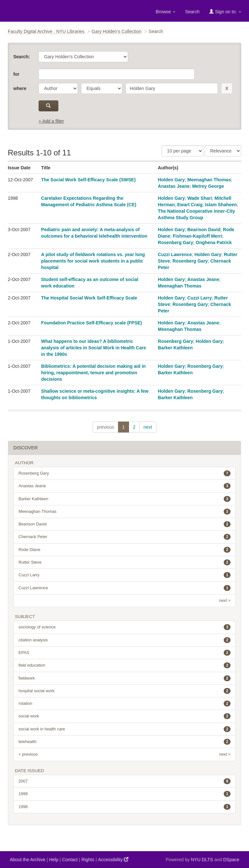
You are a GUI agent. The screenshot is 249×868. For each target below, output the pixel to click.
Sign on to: (225, 11)
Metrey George (208, 186)
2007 (124, 781)
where (20, 88)
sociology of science (124, 627)
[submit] (48, 106)
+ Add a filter (51, 121)
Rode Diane (124, 550)
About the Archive (28, 860)
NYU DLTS (202, 860)
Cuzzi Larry (200, 298)
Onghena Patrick (214, 242)
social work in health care (124, 729)
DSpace (231, 860)
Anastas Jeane (174, 186)
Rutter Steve (124, 562)
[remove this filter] (227, 88)
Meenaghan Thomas (209, 180)
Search (192, 12)
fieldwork (124, 678)
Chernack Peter (124, 537)
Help (54, 860)
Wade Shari (200, 198)
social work (124, 716)
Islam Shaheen (221, 205)
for (16, 74)
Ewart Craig (190, 205)
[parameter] (58, 88)
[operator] (102, 88)
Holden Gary (171, 180)
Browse (166, 12)
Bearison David (204, 230)
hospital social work (124, 691)
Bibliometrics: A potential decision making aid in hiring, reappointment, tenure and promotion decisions (94, 373)
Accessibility (113, 859)
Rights (88, 860)
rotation (124, 704)
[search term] (172, 88)
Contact (70, 860)
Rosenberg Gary (176, 242)
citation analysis (124, 640)
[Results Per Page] (182, 151)
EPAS (124, 653)
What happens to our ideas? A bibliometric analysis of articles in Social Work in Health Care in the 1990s (94, 348)
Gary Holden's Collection (117, 31)
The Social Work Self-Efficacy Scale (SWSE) (89, 180)
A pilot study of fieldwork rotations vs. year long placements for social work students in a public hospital (93, 261)
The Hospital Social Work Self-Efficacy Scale (89, 298)
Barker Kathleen (175, 348)
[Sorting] (223, 151)
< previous (28, 754)
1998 (124, 807)
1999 (124, 794)
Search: (22, 57)
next (148, 427)
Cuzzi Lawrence (175, 254)
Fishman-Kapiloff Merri (197, 236)
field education (124, 665)
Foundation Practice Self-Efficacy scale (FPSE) (92, 323)
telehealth (124, 742)
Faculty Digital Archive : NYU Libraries (46, 31)
